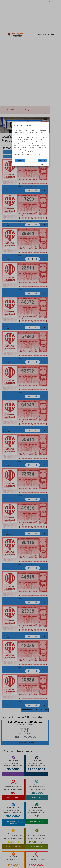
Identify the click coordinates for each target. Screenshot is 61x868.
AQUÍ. (41, 155)
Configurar (44, 164)
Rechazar (20, 161)
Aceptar (42, 161)
